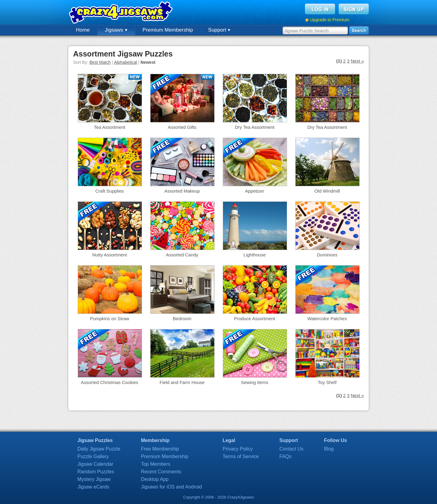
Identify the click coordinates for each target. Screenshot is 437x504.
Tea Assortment (109, 127)
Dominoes (327, 255)
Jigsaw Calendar (95, 464)
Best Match (100, 62)
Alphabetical (125, 62)
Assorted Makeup (182, 191)
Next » (357, 61)
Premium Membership (168, 30)
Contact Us (291, 449)
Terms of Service (241, 456)
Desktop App (155, 479)
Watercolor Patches (327, 319)
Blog (329, 449)
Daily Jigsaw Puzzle (99, 449)
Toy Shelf (327, 382)
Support (219, 30)
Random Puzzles (96, 472)
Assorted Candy (182, 255)
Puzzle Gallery (93, 456)
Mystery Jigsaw (94, 479)
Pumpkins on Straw (109, 319)
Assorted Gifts (182, 127)
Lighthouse (254, 255)
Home (83, 30)
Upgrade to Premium (330, 20)
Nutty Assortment (110, 255)
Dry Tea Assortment (255, 127)
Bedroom (182, 319)
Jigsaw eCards (93, 487)
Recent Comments (161, 472)
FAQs (286, 456)
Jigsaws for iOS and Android (171, 487)
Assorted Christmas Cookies (109, 382)
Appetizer (254, 191)
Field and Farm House (182, 382)
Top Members (156, 464)
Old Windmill (327, 191)
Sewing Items (255, 382)
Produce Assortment (254, 319)
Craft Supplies (110, 191)
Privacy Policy (238, 449)
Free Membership (160, 449)
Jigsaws (116, 30)
